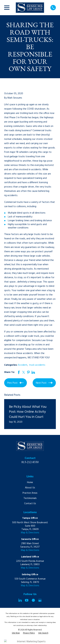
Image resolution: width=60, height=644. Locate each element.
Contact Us (30, 504)
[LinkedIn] (20, 600)
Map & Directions (30, 533)
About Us (30, 488)
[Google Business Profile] (40, 600)
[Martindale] (33, 600)
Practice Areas (30, 493)
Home (30, 482)
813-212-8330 (30, 462)
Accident (23, 365)
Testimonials (30, 498)
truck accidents (37, 365)
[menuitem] (16, 633)
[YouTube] (27, 600)
